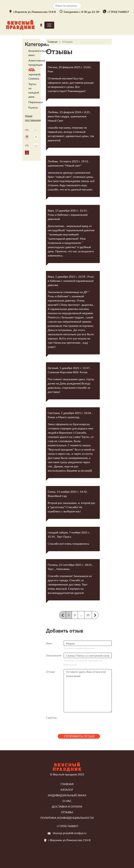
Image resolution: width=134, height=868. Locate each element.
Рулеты (33, 107)
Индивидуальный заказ (67, 795)
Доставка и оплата (67, 806)
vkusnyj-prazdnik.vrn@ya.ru (70, 833)
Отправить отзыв (79, 736)
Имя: (49, 643)
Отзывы (67, 812)
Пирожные (36, 102)
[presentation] (90, 722)
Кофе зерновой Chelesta (34, 74)
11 (88, 615)
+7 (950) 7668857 (118, 12)
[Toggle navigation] (41, 25)
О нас (67, 801)
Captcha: (51, 718)
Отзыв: (51, 672)
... (81, 615)
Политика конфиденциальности (67, 818)
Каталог (67, 790)
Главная (67, 784)
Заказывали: (54, 655)
